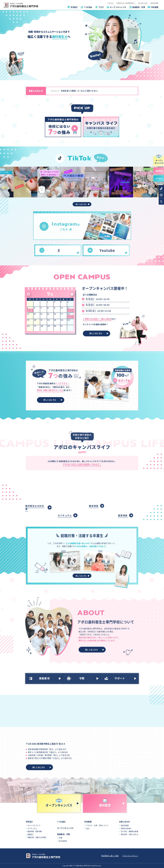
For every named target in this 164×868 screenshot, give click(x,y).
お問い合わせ (125, 822)
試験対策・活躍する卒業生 (37, 837)
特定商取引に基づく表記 (110, 856)
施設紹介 (31, 834)
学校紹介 (29, 822)
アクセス (111, 3)
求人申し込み (143, 3)
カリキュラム (32, 828)
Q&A (88, 828)
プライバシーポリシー (130, 856)
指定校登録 (154, 3)
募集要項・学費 (64, 834)
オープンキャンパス (65, 828)
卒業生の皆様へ (126, 828)
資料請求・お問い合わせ (130, 834)
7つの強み (61, 822)
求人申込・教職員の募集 (130, 831)
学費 (61, 838)
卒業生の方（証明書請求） (126, 3)
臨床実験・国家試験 (35, 831)
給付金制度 (63, 841)
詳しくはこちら (81, 204)
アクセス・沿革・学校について (97, 825)
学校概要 (88, 822)
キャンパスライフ (34, 825)
